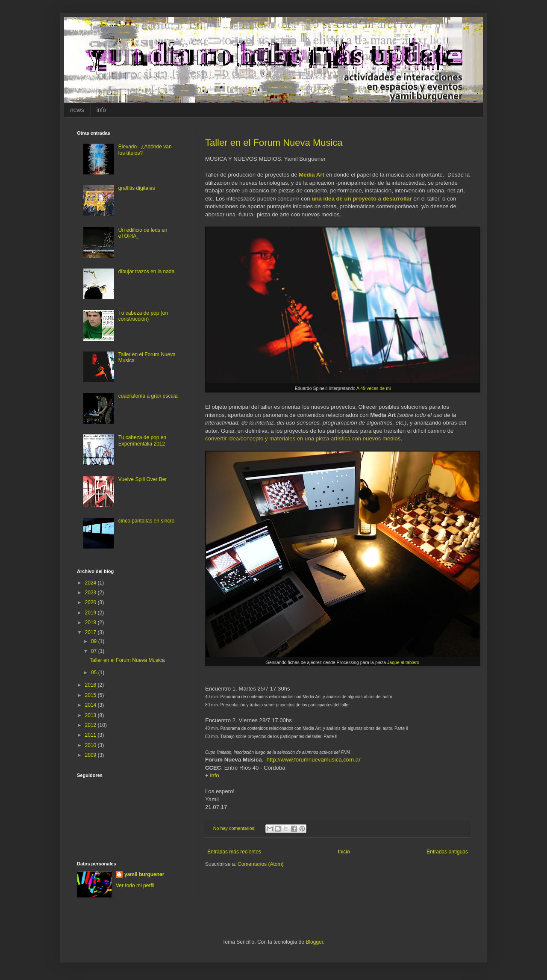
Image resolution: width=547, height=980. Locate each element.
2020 (91, 602)
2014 (91, 705)
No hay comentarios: (235, 828)
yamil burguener (144, 874)
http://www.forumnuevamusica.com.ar (314, 760)
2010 (91, 745)
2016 (91, 685)
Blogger (314, 942)
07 (95, 651)
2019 (91, 613)
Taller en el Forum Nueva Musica (274, 143)
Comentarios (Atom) (260, 864)
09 (95, 641)
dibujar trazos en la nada (146, 272)
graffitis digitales (137, 188)
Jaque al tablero (403, 662)
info (101, 110)
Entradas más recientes (234, 852)
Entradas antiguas (447, 852)
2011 (91, 735)
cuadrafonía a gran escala (148, 396)
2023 (91, 593)
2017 (91, 632)
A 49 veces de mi (373, 388)
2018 (91, 623)
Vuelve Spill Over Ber (143, 479)
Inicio (344, 852)
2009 (91, 755)
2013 (91, 715)
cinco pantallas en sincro (146, 521)
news (77, 110)
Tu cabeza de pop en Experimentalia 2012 (142, 440)
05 (95, 673)
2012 (91, 725)
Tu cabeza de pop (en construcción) (143, 316)
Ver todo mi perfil (135, 886)
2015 (91, 695)
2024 (91, 583)
